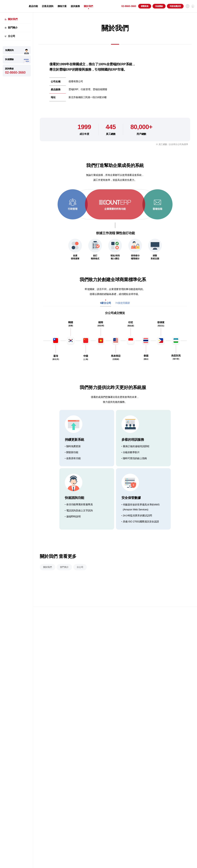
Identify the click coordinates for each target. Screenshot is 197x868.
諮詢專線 (17, 71)
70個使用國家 (123, 308)
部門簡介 (13, 28)
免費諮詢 (9, 50)
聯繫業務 (145, 6)
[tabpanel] (115, 343)
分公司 (12, 36)
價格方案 (62, 6)
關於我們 (88, 6)
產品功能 (33, 6)
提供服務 (75, 6)
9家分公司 (106, 308)
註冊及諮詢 (48, 6)
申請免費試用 (175, 6)
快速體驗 (159, 6)
